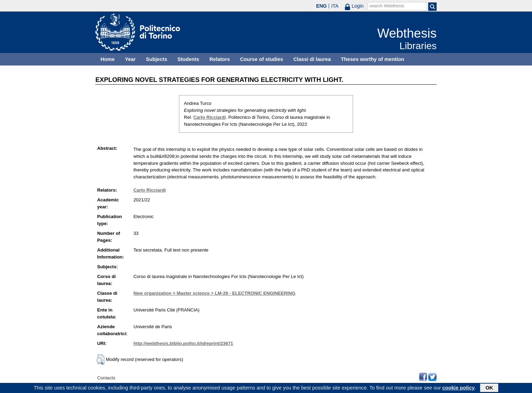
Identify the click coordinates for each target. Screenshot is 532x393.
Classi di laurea (312, 59)
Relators (220, 59)
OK (489, 388)
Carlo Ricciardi (209, 117)
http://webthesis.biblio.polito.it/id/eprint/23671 (183, 343)
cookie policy (458, 388)
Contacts (106, 378)
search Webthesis (387, 6)
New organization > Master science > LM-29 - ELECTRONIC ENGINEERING (214, 293)
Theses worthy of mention (373, 59)
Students (188, 59)
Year (130, 59)
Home (108, 59)
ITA (335, 6)
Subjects (157, 59)
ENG (321, 6)
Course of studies (261, 59)
